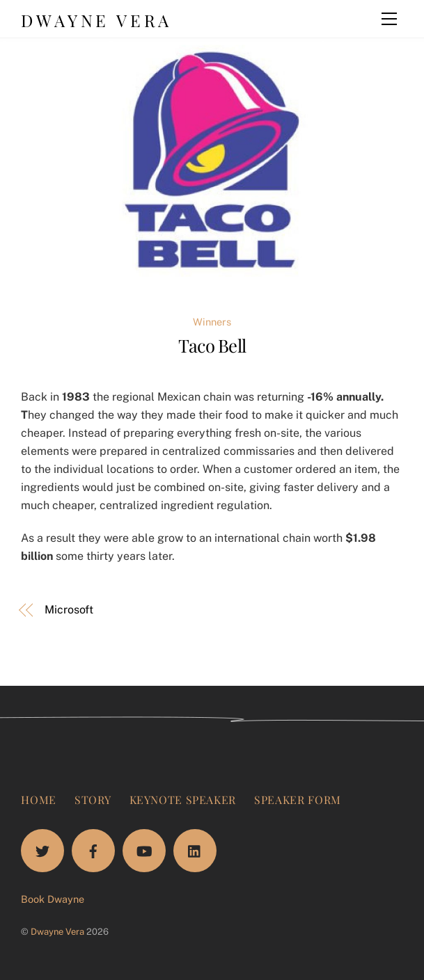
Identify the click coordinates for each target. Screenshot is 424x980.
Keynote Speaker (183, 800)
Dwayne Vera (57, 932)
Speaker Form (298, 800)
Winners (212, 322)
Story (93, 800)
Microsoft (69, 610)
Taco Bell (212, 345)
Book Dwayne (53, 899)
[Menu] (389, 19)
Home (39, 800)
